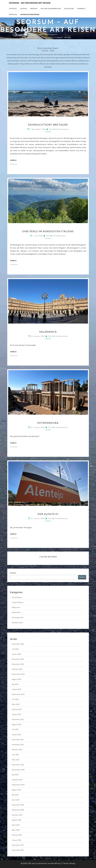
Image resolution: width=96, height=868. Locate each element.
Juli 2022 (15, 729)
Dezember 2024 (18, 659)
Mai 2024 (15, 684)
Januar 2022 (16, 734)
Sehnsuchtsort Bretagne (48, 125)
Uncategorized (18, 617)
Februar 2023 (17, 709)
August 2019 (16, 790)
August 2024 (16, 679)
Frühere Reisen (18, 602)
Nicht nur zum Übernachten (51, 9)
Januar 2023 (16, 714)
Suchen (13, 573)
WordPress (56, 863)
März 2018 (16, 830)
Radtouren (16, 607)
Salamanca (48, 332)
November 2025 (18, 644)
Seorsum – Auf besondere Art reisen (30, 3)
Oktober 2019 (17, 780)
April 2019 (16, 800)
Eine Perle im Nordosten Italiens (48, 231)
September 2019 (18, 785)
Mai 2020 (15, 775)
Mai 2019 (15, 795)
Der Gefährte (17, 597)
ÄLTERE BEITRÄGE (48, 557)
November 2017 (18, 850)
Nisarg (72, 863)
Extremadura (48, 423)
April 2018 (16, 825)
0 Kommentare (62, 129)
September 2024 (18, 674)
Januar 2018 (16, 840)
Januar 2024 (16, 689)
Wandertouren (17, 622)
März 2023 (16, 704)
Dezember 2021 (18, 740)
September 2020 (18, 770)
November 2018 (18, 810)
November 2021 (18, 745)
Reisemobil (16, 612)
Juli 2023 (15, 699)
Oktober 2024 (17, 669)
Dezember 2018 (18, 805)
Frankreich (81, 9)
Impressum (13, 14)
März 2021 (16, 760)
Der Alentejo (48, 514)
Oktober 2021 (17, 750)
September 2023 (18, 694)
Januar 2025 (16, 654)
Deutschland (69, 9)
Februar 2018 (17, 835)
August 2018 (16, 820)
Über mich (34, 9)
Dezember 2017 (18, 845)
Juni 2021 (15, 755)
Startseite (13, 9)
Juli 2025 (15, 649)
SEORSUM (23, 9)
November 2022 (18, 719)
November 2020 (18, 765)
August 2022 (16, 724)
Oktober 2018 (17, 815)
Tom (51, 129)
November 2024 (18, 664)
